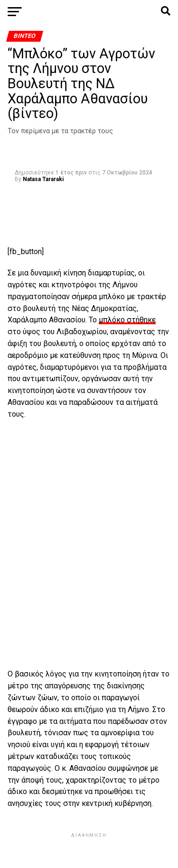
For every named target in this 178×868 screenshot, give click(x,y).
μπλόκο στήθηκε (127, 320)
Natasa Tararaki (43, 179)
